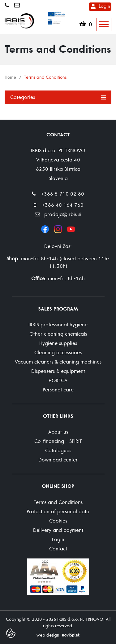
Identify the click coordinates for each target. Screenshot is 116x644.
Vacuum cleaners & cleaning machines (58, 362)
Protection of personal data (58, 512)
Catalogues (58, 451)
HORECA (58, 381)
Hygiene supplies (58, 343)
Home (10, 77)
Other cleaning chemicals (58, 334)
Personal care (58, 390)
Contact (58, 549)
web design (48, 635)
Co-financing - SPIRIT (58, 441)
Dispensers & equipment (58, 371)
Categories (58, 97)
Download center (58, 460)
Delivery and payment (58, 530)
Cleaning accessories (58, 353)
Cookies (58, 521)
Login (104, 6)
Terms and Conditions (58, 502)
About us (58, 432)
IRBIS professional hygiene (58, 325)
